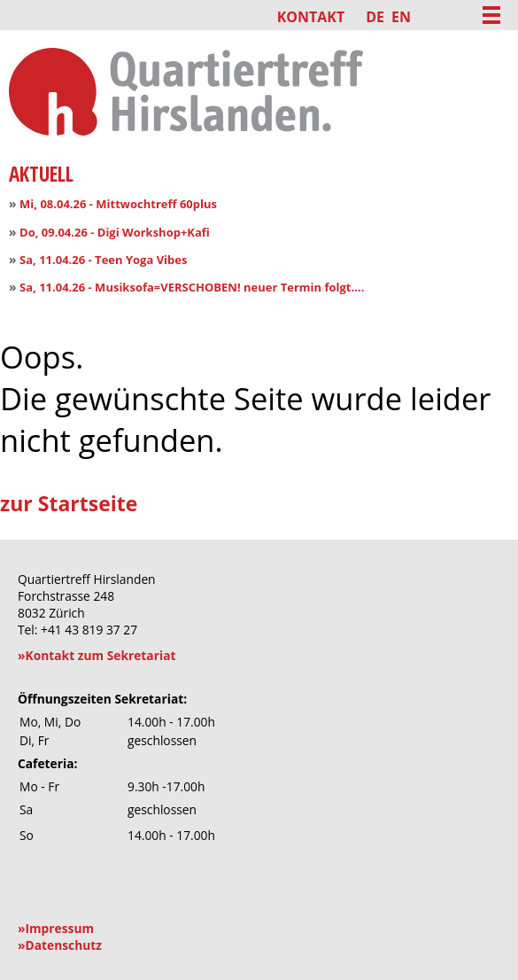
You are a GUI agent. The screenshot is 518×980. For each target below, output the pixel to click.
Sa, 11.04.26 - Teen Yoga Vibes (103, 260)
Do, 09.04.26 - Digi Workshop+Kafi (115, 232)
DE (375, 17)
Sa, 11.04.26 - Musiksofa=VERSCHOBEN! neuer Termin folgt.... (192, 287)
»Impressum (56, 928)
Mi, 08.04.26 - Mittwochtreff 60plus (118, 204)
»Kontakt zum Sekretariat (97, 655)
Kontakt (311, 17)
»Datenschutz (60, 945)
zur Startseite (69, 503)
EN (401, 17)
